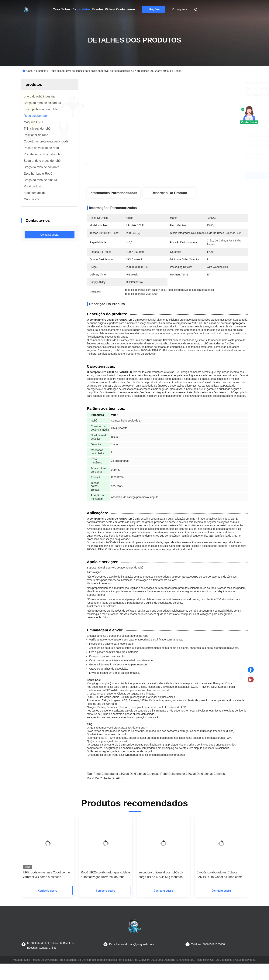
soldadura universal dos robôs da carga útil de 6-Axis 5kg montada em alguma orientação (163, 875)
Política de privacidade (45, 960)
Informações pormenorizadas (113, 193)
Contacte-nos (126, 9)
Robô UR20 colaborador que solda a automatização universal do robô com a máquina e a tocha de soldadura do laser (105, 875)
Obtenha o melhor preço (194, 175)
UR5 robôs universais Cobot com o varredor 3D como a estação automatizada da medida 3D (47, 875)
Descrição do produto (169, 193)
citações (154, 9)
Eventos (98, 9)
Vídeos (110, 9)
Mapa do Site (21, 960)
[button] (31, 852)
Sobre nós (69, 9)
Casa (56, 9)
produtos (84, 9)
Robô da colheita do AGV (105, 778)
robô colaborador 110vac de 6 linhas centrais (126, 774)
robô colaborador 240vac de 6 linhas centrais (193, 774)
